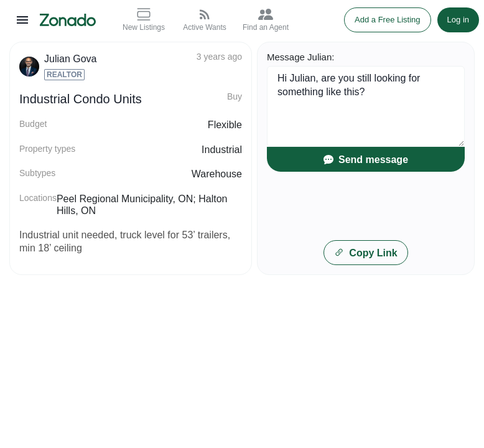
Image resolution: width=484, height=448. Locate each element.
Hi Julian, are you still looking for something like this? (366, 106)
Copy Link (365, 253)
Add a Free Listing (388, 20)
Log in (458, 20)
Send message (366, 160)
